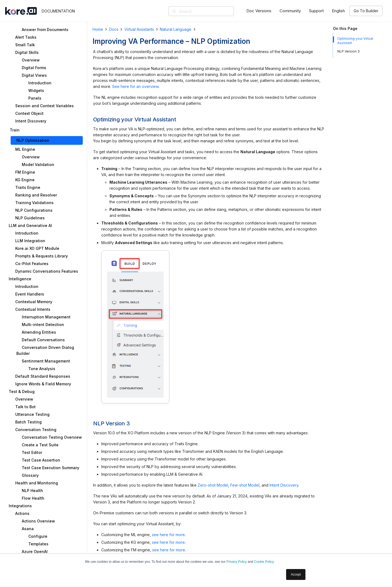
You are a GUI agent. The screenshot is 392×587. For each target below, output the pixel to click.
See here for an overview (135, 86)
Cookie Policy (264, 562)
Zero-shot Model (213, 485)
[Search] (209, 11)
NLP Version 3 (348, 51)
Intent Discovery (284, 485)
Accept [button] (296, 574)
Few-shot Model (245, 485)
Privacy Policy (237, 562)
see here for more (168, 535)
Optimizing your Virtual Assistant (355, 41)
